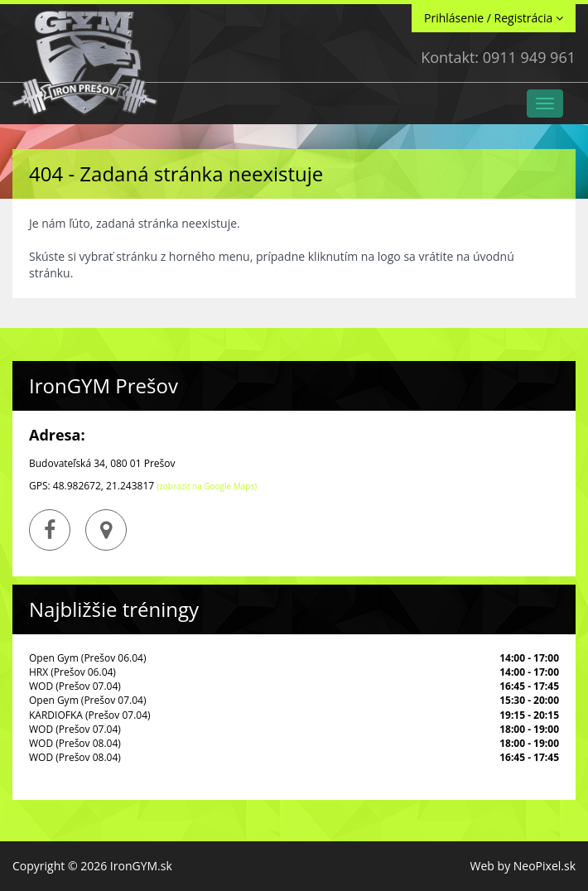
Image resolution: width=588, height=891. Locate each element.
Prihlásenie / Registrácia (494, 18)
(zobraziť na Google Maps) (207, 486)
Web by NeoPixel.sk (523, 866)
